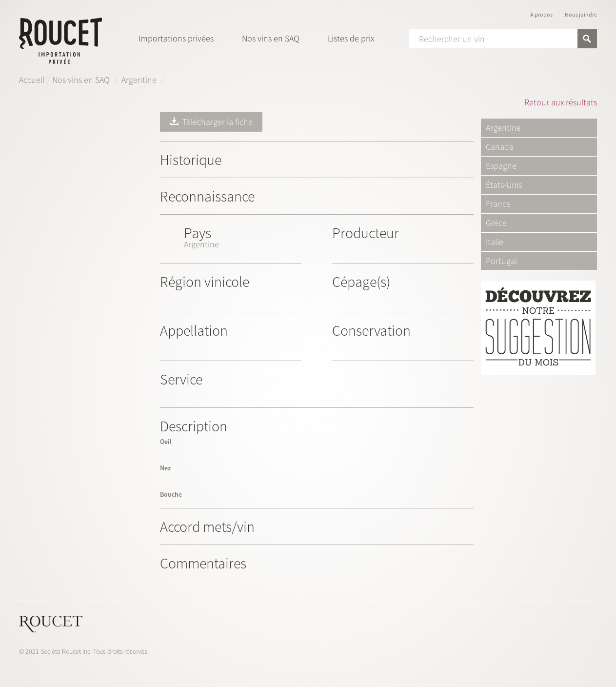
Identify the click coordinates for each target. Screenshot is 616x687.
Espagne (501, 166)
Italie (495, 242)
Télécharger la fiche (211, 122)
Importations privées (176, 38)
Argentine (140, 80)
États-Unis (504, 185)
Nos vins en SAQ (271, 38)
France (498, 204)
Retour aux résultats (561, 102)
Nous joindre (581, 14)
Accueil (32, 80)
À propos (541, 14)
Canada (500, 147)
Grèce (496, 223)
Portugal (501, 261)
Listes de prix (351, 38)
